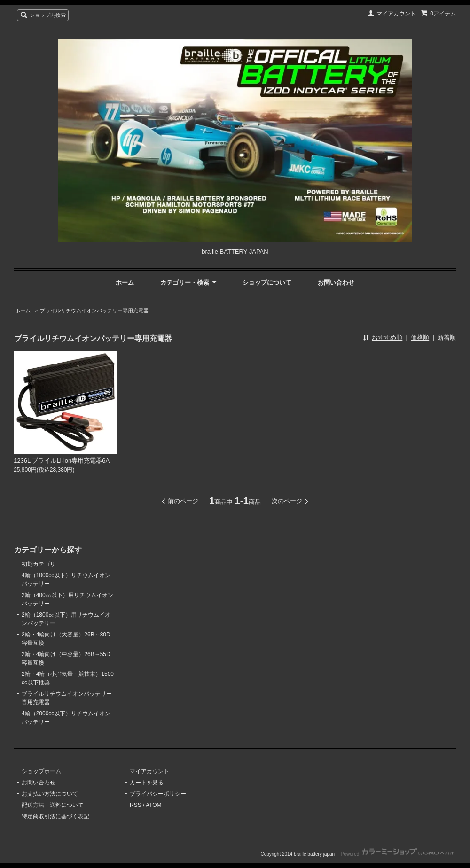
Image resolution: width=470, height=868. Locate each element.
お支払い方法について (50, 794)
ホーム (125, 283)
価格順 (420, 337)
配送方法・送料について (53, 805)
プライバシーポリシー (158, 794)
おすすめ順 (387, 337)
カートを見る (147, 783)
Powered (398, 854)
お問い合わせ (336, 283)
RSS (136, 805)
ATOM (154, 805)
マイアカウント (396, 14)
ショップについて (267, 283)
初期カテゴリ (39, 564)
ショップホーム (41, 771)
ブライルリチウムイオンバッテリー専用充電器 (94, 310)
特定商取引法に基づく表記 (55, 816)
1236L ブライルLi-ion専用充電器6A (62, 461)
